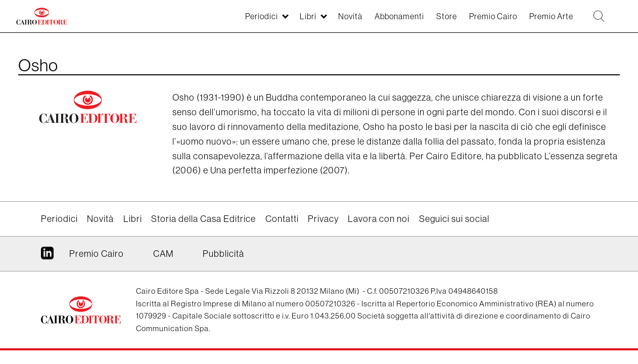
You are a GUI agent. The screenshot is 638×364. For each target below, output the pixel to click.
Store (422, 21)
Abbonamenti (369, 21)
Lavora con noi (379, 219)
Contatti (282, 219)
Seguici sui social (454, 219)
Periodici (217, 21)
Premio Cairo (475, 21)
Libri (268, 21)
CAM (163, 254)
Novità (314, 21)
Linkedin (47, 257)
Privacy (323, 219)
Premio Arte (540, 21)
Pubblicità (223, 254)
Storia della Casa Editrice (203, 219)
